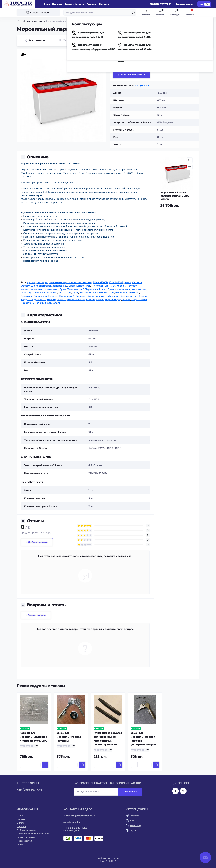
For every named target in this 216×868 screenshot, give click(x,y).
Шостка (142, 296)
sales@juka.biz (72, 822)
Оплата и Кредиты (74, 4)
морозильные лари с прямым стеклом (68, 282)
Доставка (57, 4)
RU (207, 4)
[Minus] (23, 765)
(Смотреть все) (142, 85)
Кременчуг (50, 293)
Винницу (110, 286)
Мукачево (113, 296)
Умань (103, 296)
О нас (47, 4)
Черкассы (40, 289)
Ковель (91, 300)
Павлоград (40, 296)
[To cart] (45, 765)
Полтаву (132, 286)
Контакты (104, 4)
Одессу (25, 286)
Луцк (75, 293)
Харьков (137, 282)
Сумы (63, 289)
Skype (133, 830)
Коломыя (40, 303)
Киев (128, 282)
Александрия (128, 296)
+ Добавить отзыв (37, 542)
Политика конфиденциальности (33, 834)
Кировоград (139, 289)
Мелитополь (107, 293)
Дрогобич (40, 300)
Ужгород (134, 293)
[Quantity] (30, 765)
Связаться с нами (26, 837)
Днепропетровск (41, 286)
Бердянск (27, 296)
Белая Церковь (89, 293)
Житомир (53, 289)
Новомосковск (76, 300)
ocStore (115, 858)
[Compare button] (193, 62)
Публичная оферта (26, 830)
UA (201, 4)
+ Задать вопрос (36, 615)
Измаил (61, 300)
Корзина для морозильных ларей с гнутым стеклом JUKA (33, 737)
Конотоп (93, 296)
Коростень (27, 303)
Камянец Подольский (61, 296)
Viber (133, 821)
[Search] (133, 13)
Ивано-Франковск (32, 293)
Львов (71, 286)
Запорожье (59, 286)
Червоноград (113, 300)
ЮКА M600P (116, 282)
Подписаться (130, 792)
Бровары (81, 296)
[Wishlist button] (185, 62)
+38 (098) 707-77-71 (30, 790)
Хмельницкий (76, 289)
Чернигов (27, 289)
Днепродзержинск (119, 289)
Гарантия (92, 4)
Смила (100, 300)
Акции (20, 844)
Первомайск (139, 300)
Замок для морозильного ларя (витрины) (69, 737)
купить (31, 282)
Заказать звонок (184, 4)
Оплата (21, 823)
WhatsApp (135, 826)
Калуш (126, 300)
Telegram (135, 816)
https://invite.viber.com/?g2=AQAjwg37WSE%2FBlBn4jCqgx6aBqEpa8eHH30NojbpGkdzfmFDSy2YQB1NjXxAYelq (183, 791)
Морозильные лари (33, 21)
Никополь (121, 293)
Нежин (51, 300)
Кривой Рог (83, 286)
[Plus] (37, 765)
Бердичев (27, 300)
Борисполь (54, 303)
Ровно (103, 289)
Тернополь (65, 293)
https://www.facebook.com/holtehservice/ (175, 791)
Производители (25, 841)
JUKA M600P (100, 282)
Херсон (121, 286)
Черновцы (91, 289)
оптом (40, 282)
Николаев (97, 286)
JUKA (158, 51)
